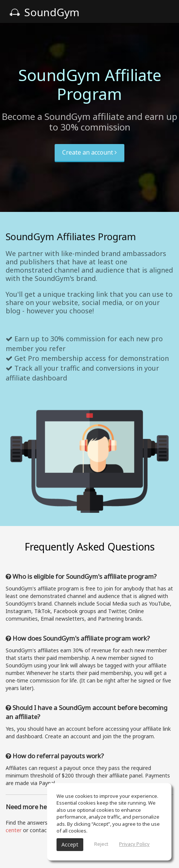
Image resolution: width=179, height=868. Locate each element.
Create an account (89, 152)
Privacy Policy (134, 844)
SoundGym (44, 12)
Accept (70, 844)
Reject (101, 844)
